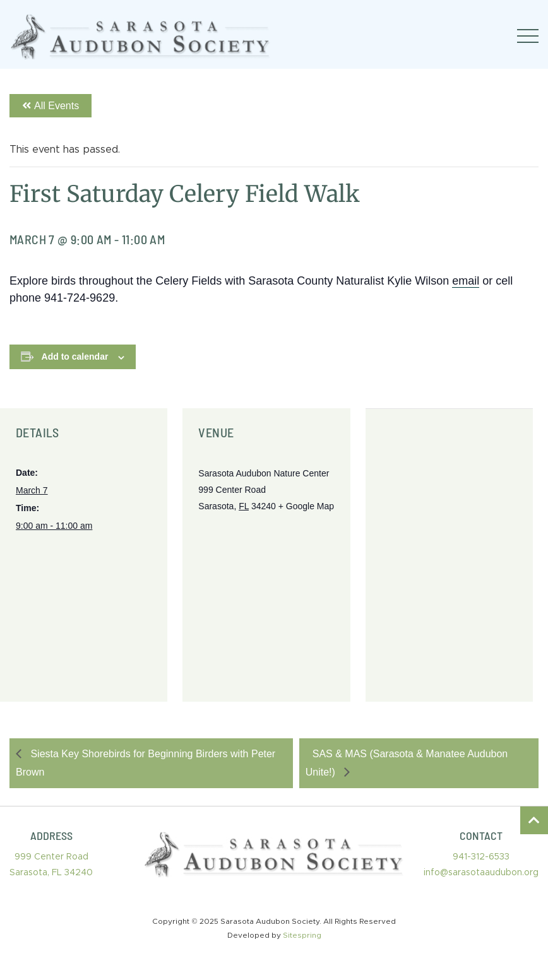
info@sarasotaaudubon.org (481, 873)
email (466, 281)
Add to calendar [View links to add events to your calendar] (75, 357)
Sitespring (302, 935)
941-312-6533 (481, 857)
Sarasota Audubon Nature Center (264, 473)
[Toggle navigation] (528, 36)
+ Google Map (306, 506)
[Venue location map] (449, 555)
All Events (51, 106)
